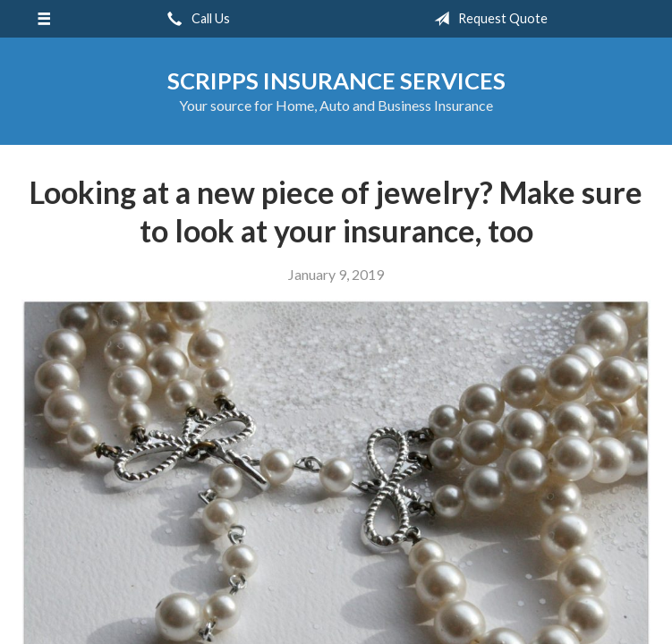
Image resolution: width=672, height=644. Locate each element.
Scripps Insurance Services (336, 80)
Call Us (195, 19)
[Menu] (44, 19)
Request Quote (487, 19)
